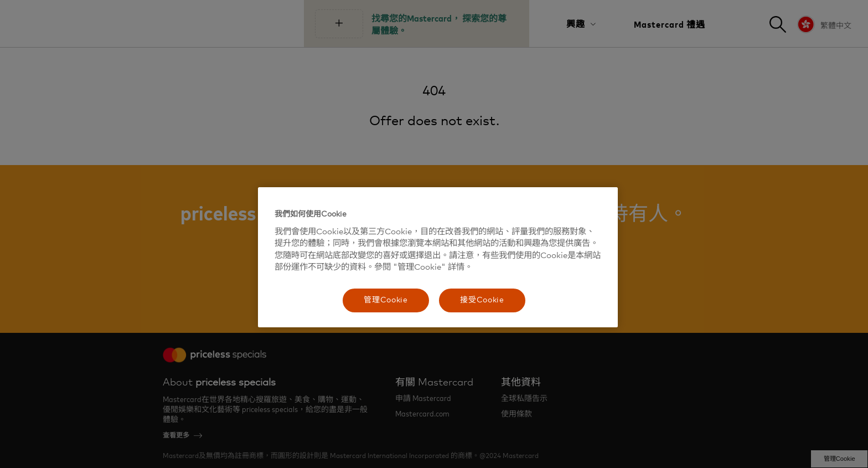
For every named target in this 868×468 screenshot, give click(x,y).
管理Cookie (386, 300)
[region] (438, 257)
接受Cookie (482, 300)
